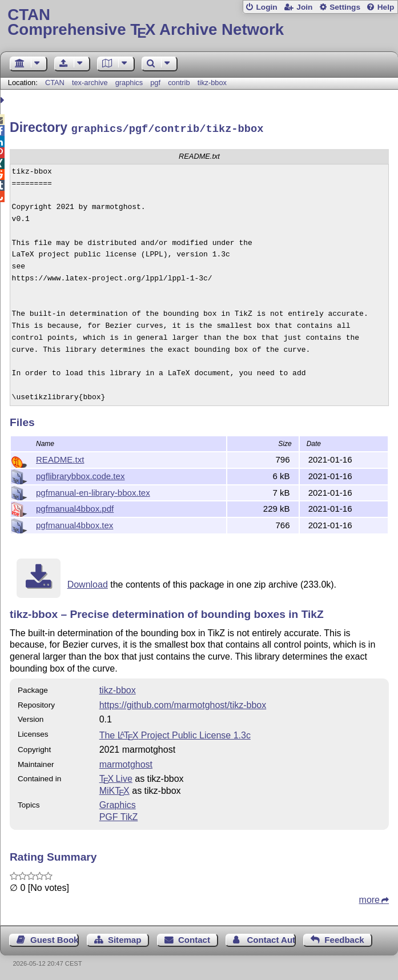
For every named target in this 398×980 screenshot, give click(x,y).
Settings (345, 7)
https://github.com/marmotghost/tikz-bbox (183, 703)
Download (88, 583)
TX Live (116, 777)
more (369, 898)
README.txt (60, 458)
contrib (179, 83)
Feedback (344, 938)
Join (304, 7)
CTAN (55, 83)
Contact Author (272, 938)
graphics (129, 83)
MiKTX (114, 789)
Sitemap (124, 938)
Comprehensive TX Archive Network (199, 23)
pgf (155, 83)
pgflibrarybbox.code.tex (80, 474)
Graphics (118, 803)
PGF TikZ (119, 815)
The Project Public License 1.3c (175, 734)
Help (386, 7)
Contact (194, 938)
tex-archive (90, 83)
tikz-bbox (212, 83)
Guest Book (54, 938)
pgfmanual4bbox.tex (75, 523)
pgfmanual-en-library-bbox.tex (93, 491)
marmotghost (126, 763)
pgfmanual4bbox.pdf (75, 507)
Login (266, 7)
